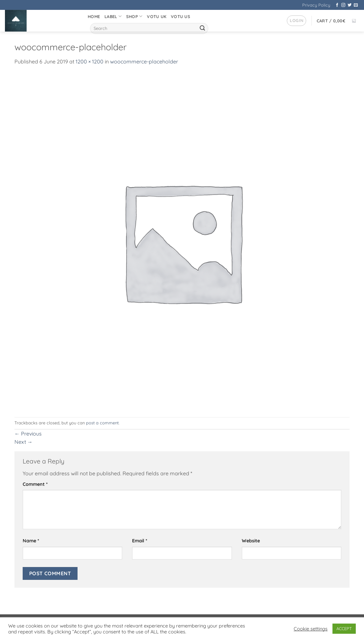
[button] (296, 21)
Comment (35, 484)
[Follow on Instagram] (343, 5)
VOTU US (181, 16)
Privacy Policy (316, 5)
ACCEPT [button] (344, 628)
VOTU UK (157, 16)
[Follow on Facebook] (337, 5)
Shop (134, 16)
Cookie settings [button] (311, 629)
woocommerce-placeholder (144, 61)
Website (251, 541)
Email (140, 541)
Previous (28, 434)
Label (113, 16)
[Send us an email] (356, 5)
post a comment (102, 423)
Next (23, 442)
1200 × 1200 (90, 61)
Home (94, 16)
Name (31, 541)
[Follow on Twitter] (350, 5)
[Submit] (202, 29)
